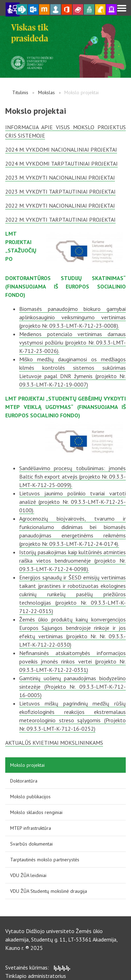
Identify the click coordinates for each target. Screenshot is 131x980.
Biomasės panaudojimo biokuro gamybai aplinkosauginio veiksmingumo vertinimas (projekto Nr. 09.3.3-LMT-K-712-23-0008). (72, 317)
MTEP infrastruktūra (31, 828)
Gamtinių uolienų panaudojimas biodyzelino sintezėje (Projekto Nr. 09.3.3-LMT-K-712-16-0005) (72, 687)
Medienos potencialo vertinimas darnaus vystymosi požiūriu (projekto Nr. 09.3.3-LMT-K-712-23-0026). (72, 342)
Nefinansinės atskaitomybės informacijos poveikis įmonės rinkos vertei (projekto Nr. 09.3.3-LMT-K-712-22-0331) (72, 661)
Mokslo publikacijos (30, 797)
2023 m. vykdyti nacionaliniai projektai (60, 178)
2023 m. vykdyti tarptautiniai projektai (60, 192)
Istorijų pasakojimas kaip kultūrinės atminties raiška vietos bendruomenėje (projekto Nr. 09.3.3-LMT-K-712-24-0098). (72, 561)
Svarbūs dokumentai (31, 844)
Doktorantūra (24, 781)
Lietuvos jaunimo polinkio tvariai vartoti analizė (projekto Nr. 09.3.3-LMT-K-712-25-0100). (72, 502)
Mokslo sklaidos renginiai (36, 812)
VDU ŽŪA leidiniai (28, 875)
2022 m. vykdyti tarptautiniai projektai (60, 220)
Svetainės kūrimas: (38, 967)
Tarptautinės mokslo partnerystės (45, 860)
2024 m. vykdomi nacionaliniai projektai (61, 150)
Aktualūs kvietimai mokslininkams (54, 743)
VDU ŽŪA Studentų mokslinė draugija (49, 891)
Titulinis (20, 92)
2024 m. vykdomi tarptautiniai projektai (61, 164)
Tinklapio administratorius (36, 976)
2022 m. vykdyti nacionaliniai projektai (60, 206)
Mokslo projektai (27, 765)
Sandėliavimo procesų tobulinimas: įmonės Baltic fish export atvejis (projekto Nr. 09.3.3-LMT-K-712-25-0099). (72, 477)
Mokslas (46, 92)
